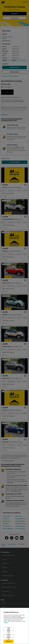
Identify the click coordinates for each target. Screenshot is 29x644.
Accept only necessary (9, 636)
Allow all (9, 641)
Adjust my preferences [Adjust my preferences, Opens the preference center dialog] (9, 629)
